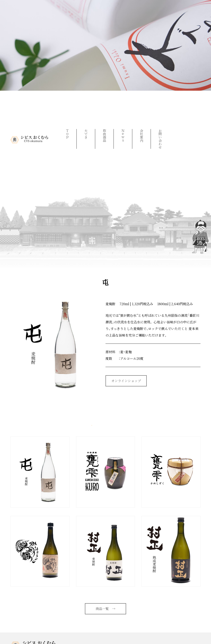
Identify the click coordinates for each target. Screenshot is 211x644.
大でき (86, 134)
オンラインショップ (126, 381)
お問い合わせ (160, 139)
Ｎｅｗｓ (123, 136)
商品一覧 (105, 609)
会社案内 (141, 136)
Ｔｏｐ (67, 134)
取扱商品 (104, 136)
